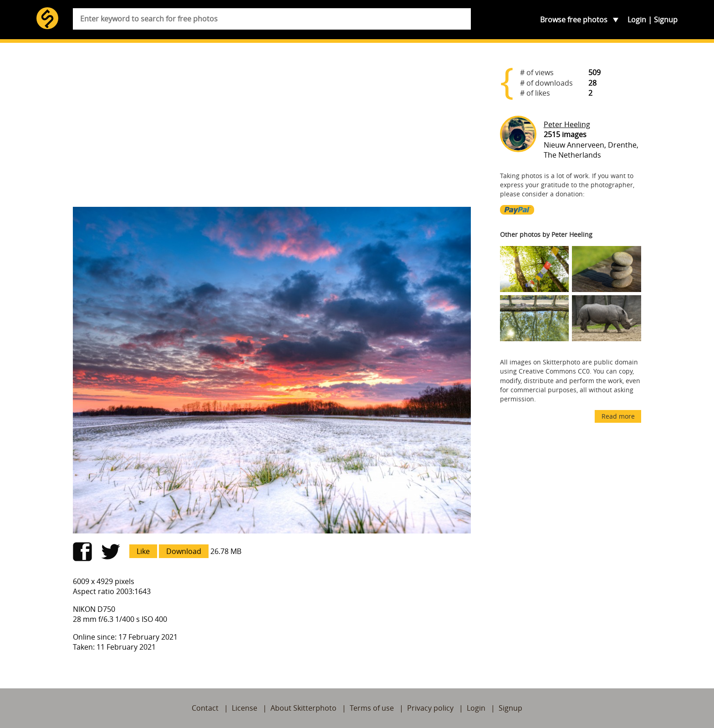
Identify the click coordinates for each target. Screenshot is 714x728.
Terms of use (372, 708)
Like (143, 551)
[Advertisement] (272, 128)
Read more (618, 416)
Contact (205, 708)
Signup (666, 20)
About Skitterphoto (303, 708)
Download (184, 551)
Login (637, 20)
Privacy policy (430, 708)
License (245, 708)
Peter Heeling (567, 124)
